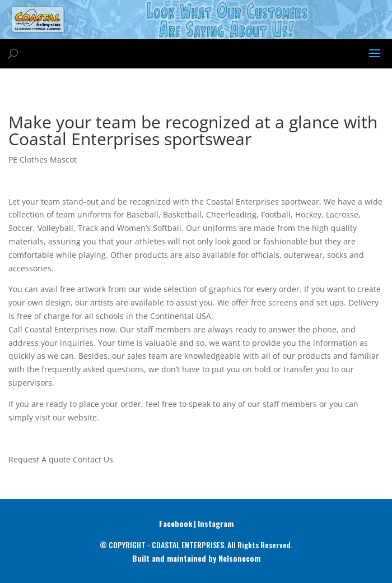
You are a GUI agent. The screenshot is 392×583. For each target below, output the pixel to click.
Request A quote (39, 459)
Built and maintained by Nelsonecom (196, 558)
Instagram (216, 523)
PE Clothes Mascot (43, 159)
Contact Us (93, 459)
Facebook (176, 523)
